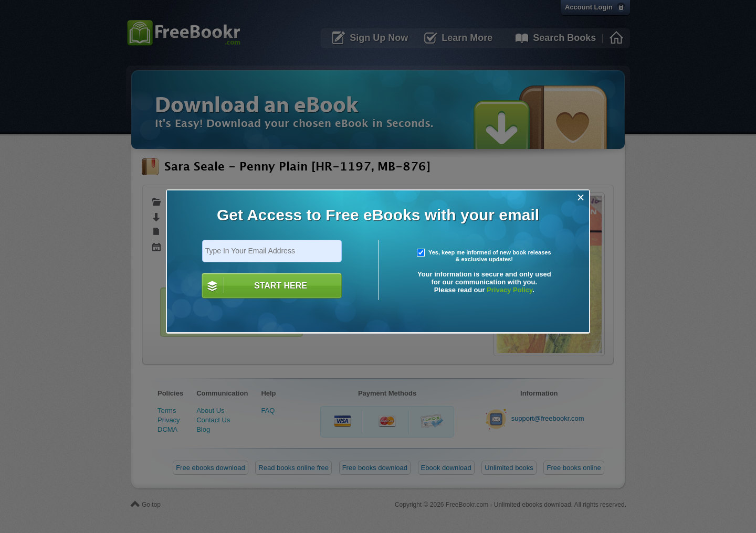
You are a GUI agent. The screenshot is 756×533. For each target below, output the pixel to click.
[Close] (581, 198)
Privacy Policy (510, 290)
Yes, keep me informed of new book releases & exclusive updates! (484, 256)
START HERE (281, 286)
